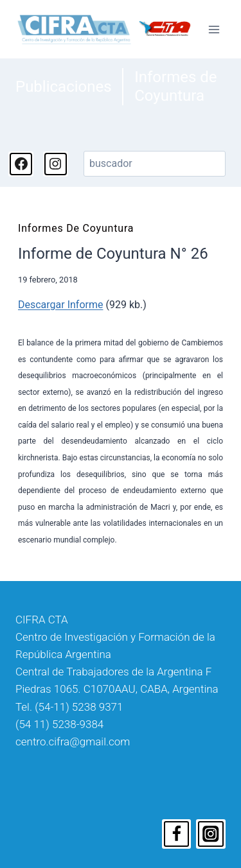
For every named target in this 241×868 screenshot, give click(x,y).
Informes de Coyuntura (175, 86)
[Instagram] (211, 834)
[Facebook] (177, 834)
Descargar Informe (60, 305)
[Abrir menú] (214, 29)
